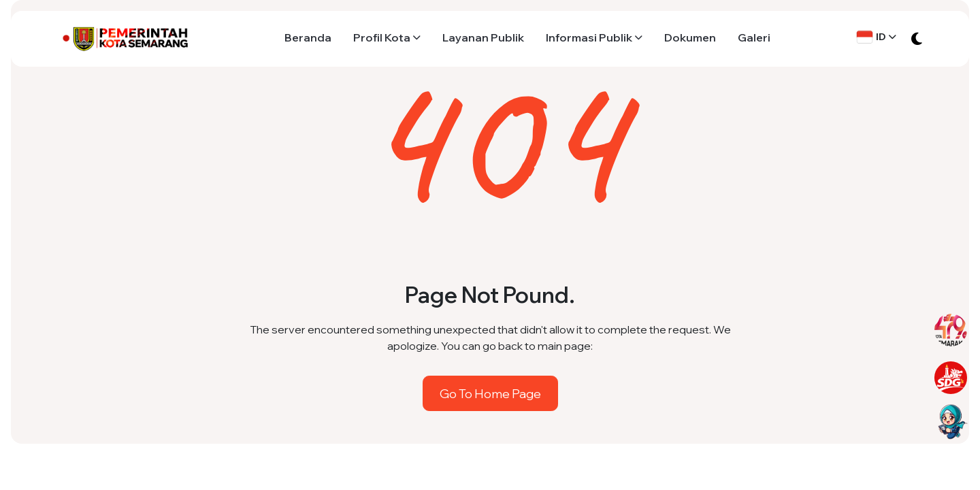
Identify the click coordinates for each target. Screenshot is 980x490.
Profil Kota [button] (382, 37)
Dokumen (690, 37)
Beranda (308, 37)
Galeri (754, 37)
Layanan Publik (483, 37)
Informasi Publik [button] (589, 37)
